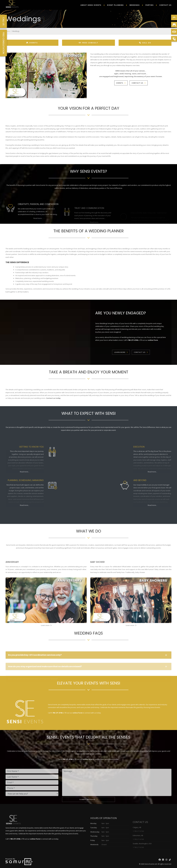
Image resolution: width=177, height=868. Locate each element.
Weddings (135, 5)
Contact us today (53, 409)
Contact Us (165, 5)
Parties (150, 5)
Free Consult (88, 43)
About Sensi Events (91, 5)
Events (32, 43)
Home (8, 31)
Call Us (145, 43)
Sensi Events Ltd (151, 864)
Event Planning (115, 5)
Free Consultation (4, 43)
